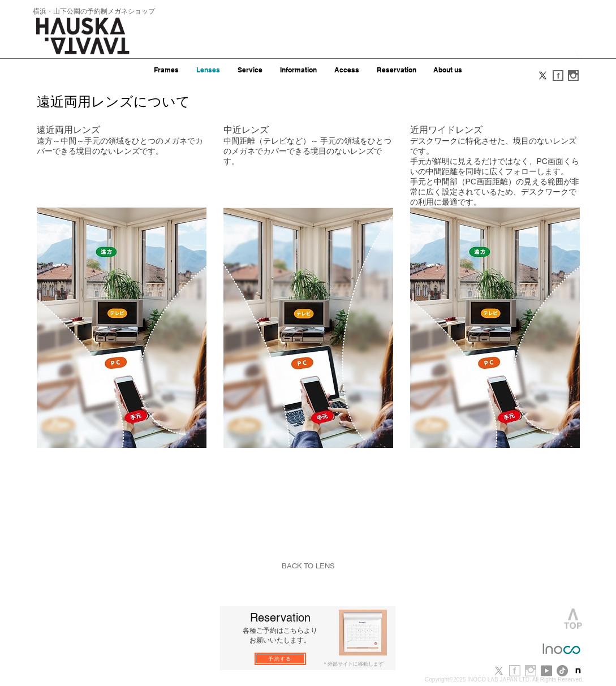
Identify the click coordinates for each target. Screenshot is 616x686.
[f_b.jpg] (515, 671)
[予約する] (280, 659)
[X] (543, 75)
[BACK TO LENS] (308, 566)
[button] (579, 54)
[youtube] (546, 671)
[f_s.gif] (558, 75)
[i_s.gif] (573, 75)
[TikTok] (562, 671)
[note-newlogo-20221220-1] (578, 671)
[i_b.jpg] (531, 671)
